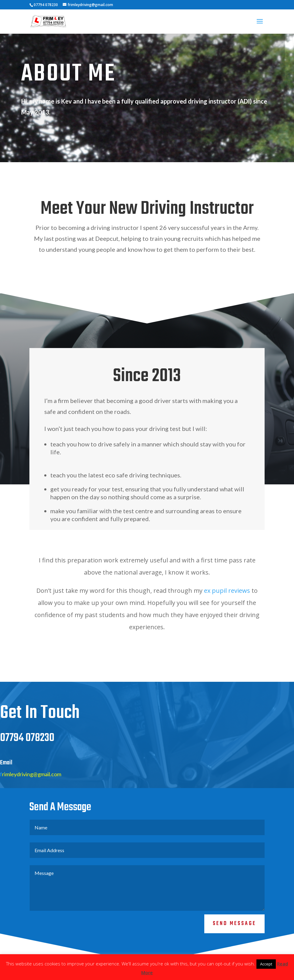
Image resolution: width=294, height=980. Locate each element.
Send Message (234, 924)
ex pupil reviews (227, 591)
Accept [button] (266, 964)
